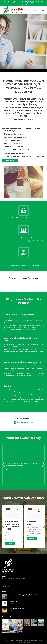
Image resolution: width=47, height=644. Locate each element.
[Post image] (5, 597)
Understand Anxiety (32, 523)
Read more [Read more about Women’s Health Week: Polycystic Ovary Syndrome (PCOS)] (9, 543)
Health (8, 509)
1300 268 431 (23, 92)
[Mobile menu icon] (43, 10)
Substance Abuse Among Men (16, 608)
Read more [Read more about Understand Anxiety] (31, 539)
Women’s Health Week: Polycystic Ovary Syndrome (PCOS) (12, 525)
